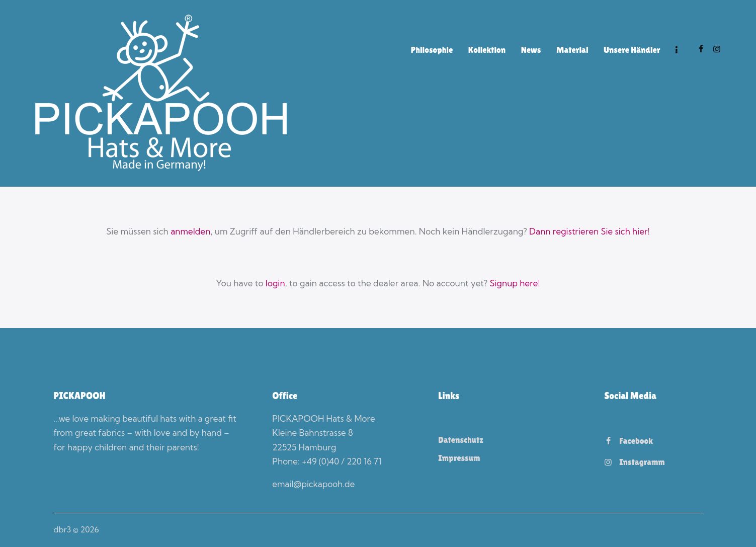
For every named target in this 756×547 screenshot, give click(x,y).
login (275, 283)
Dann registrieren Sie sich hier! (590, 231)
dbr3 (63, 529)
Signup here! (515, 283)
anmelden (190, 231)
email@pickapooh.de (314, 484)
